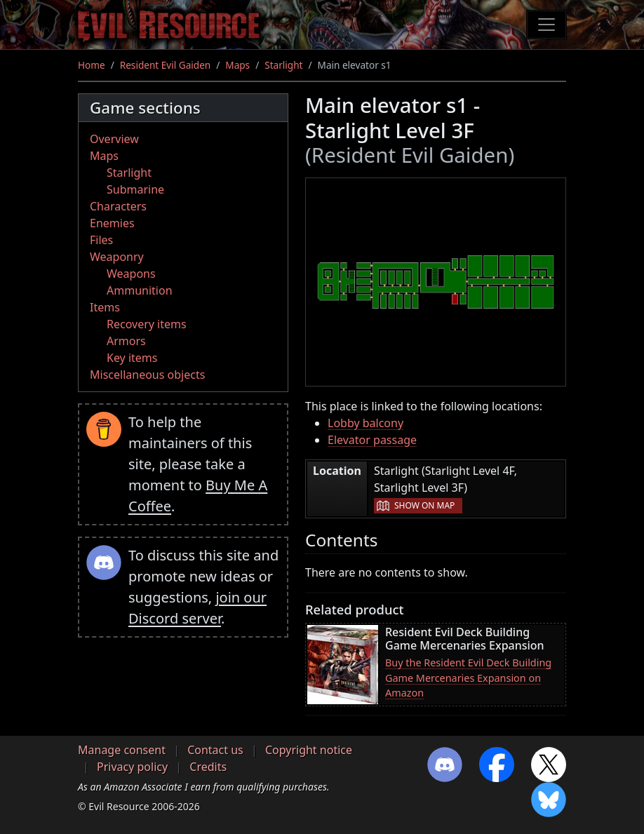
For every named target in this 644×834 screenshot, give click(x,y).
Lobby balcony (365, 423)
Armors (126, 341)
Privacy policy (132, 767)
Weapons (131, 274)
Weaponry (117, 257)
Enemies (112, 223)
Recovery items (147, 324)
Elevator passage (372, 440)
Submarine (135, 189)
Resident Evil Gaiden (165, 65)
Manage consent (122, 750)
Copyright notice (309, 750)
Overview (114, 139)
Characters (118, 206)
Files (101, 240)
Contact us (215, 750)
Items (105, 307)
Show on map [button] (424, 505)
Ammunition (140, 290)
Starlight (283, 65)
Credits (208, 767)
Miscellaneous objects (147, 375)
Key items (132, 358)
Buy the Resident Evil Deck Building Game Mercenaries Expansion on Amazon (468, 678)
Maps (237, 65)
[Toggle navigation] (546, 25)
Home (92, 65)
